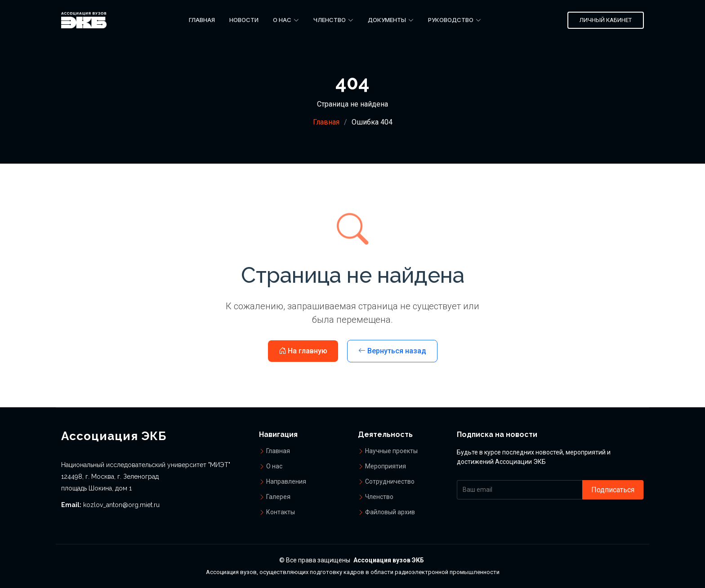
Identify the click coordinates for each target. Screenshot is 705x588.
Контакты (281, 512)
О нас (274, 466)
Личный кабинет (606, 20)
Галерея (278, 497)
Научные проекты (391, 451)
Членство (379, 497)
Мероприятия (386, 466)
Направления (286, 481)
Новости (244, 20)
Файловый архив (390, 512)
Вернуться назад (392, 351)
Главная (202, 20)
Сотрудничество (390, 481)
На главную (303, 351)
